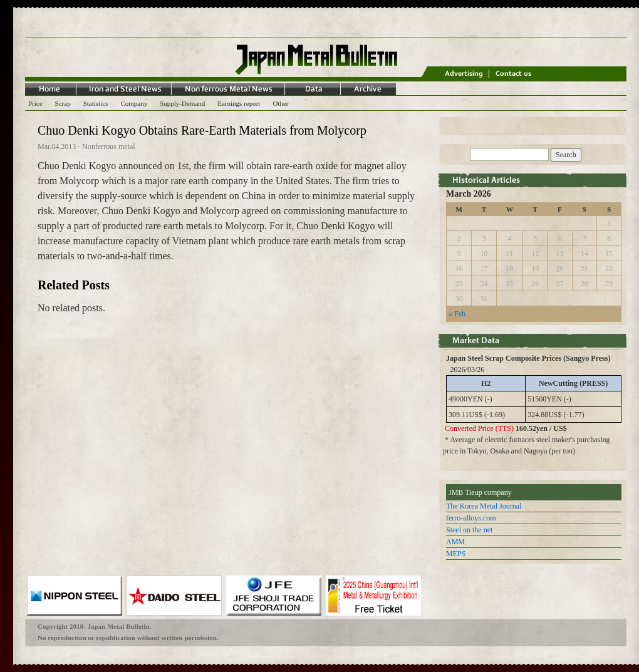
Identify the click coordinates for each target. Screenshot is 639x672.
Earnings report (239, 103)
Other (280, 103)
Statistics (96, 103)
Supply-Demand (182, 103)
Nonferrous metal (108, 147)
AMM (455, 542)
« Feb (457, 314)
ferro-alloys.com (471, 518)
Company (134, 103)
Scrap (63, 103)
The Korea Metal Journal (484, 506)
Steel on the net (469, 530)
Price (35, 103)
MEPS (456, 554)
